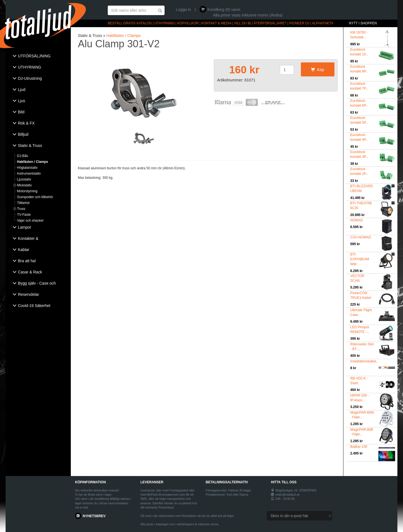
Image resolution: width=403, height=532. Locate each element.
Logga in (183, 10)
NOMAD (357, 220)
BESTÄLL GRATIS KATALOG (130, 23)
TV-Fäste (24, 215)
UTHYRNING (164, 23)
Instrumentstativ (29, 174)
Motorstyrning (27, 191)
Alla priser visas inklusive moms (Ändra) (248, 15)
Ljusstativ (24, 179)
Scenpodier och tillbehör (35, 197)
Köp (318, 70)
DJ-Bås (23, 156)
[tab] (38, 57)
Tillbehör (24, 203)
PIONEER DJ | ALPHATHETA (311, 23)
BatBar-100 (359, 447)
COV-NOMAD (361, 237)
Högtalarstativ (27, 168)
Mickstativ (24, 185)
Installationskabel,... (365, 361)
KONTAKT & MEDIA (216, 23)
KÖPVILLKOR (188, 23)
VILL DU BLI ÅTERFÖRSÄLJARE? (260, 23)
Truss (21, 209)
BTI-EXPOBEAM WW (360, 259)
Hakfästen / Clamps (33, 162)
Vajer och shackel (30, 221)
